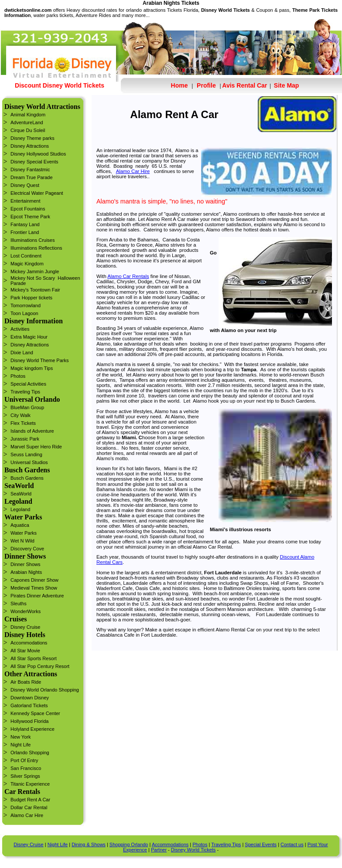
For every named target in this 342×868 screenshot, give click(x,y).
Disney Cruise (25, 627)
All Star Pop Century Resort (40, 666)
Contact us (292, 844)
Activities (20, 329)
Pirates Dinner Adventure (37, 596)
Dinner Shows (25, 564)
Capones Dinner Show (34, 580)
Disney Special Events (34, 162)
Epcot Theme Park (30, 217)
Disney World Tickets (193, 850)
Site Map (286, 85)
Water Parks (24, 533)
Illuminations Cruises (32, 240)
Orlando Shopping (30, 753)
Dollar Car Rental (29, 807)
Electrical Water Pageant (37, 193)
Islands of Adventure (32, 431)
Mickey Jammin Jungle (35, 271)
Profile (206, 85)
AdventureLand (27, 122)
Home (180, 85)
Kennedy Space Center (35, 713)
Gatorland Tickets (29, 705)
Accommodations (29, 643)
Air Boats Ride (26, 682)
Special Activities (28, 384)
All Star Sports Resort (34, 658)
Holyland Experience (32, 729)
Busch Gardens (27, 478)
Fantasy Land (25, 224)
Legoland (20, 509)
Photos (18, 376)
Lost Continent (26, 256)
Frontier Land (25, 232)
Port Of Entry (24, 760)
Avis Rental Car (245, 85)
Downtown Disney (30, 698)
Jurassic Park (25, 439)
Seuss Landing (26, 454)
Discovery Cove (27, 549)
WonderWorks (26, 611)
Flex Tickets (23, 423)
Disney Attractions (30, 146)
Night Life (21, 745)
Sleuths (19, 604)
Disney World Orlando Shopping (45, 690)
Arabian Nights (26, 572)
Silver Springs (25, 776)
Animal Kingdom (28, 115)
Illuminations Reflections (36, 248)
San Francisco (26, 768)
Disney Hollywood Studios (38, 154)
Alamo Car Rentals (128, 276)
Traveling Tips (25, 392)
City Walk (21, 415)
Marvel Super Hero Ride (36, 447)
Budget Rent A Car (30, 800)
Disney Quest (25, 185)
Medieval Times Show (34, 588)
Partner (159, 850)
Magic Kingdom (27, 264)
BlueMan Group (27, 407)
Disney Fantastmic (30, 170)
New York (21, 737)
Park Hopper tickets (31, 298)
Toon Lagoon (24, 313)
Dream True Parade (32, 177)
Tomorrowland (26, 305)
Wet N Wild (22, 541)
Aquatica (20, 525)
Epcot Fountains (28, 209)
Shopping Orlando (129, 844)
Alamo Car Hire (27, 815)
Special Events (261, 844)
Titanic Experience (30, 784)
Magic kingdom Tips (32, 368)
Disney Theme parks (32, 138)
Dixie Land (22, 353)
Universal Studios (29, 462)
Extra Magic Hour (29, 337)
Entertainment (25, 201)
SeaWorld (21, 494)
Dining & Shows (89, 844)
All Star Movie (25, 651)
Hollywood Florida (29, 721)
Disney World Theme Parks (39, 360)
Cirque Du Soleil (28, 130)
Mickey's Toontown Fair (35, 290)
